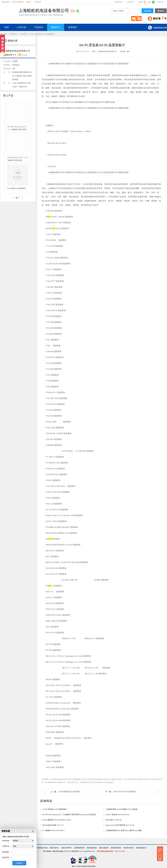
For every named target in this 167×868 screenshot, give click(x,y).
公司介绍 (22, 27)
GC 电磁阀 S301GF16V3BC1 (54, 830)
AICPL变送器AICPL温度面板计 (55, 809)
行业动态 (24, 34)
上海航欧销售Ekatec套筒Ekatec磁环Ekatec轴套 (124, 830)
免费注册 (38, 2)
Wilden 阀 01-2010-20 (113, 820)
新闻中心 (56, 27)
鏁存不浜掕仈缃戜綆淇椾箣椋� (84, 866)
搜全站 (161, 11)
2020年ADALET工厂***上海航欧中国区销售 (18, 159)
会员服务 (130, 2)
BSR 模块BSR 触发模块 (17, 188)
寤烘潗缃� (47, 851)
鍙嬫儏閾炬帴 (79, 848)
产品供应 (39, 27)
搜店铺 (148, 11)
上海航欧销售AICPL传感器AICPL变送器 (121, 809)
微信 (150, 2)
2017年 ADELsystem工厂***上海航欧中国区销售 (17, 128)
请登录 (29, 2)
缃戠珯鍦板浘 (141, 848)
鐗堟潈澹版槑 (116, 848)
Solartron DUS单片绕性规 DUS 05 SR (120, 825)
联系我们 (73, 27)
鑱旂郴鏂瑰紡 (92, 848)
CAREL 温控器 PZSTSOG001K (117, 815)
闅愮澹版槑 (104, 848)
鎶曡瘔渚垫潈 (129, 848)
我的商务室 (119, 2)
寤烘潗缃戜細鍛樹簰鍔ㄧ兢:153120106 (111, 851)
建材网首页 (6, 2)
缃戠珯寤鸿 (54, 848)
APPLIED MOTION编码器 (124, 792)
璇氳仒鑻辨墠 (67, 848)
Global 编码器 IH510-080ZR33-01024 (57, 820)
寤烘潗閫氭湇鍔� (41, 848)
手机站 (141, 2)
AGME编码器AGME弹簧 (69, 792)
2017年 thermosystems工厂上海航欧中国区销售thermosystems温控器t (69, 815)
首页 (7, 27)
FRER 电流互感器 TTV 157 (53, 825)
